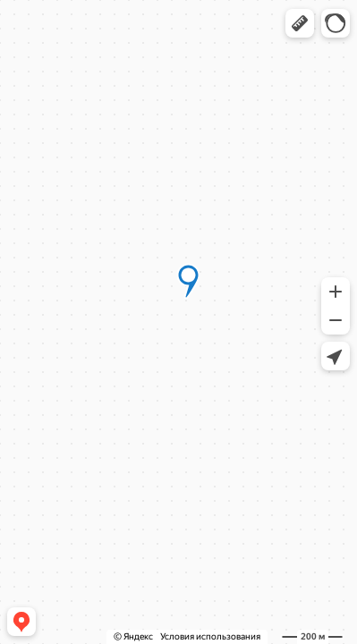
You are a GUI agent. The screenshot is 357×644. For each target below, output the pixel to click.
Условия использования (210, 636)
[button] (300, 23)
